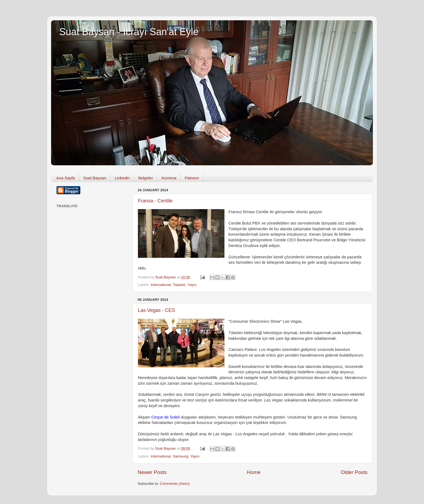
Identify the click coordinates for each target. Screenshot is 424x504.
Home (254, 472)
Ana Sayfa (66, 178)
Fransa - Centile (155, 201)
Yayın (192, 285)
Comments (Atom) (175, 484)
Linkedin (122, 178)
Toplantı (179, 285)
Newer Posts (152, 472)
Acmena (169, 178)
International (161, 285)
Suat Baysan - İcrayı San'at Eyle (129, 32)
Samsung (180, 456)
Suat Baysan (95, 178)
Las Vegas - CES (156, 310)
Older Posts (354, 472)
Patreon (192, 178)
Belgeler (146, 178)
